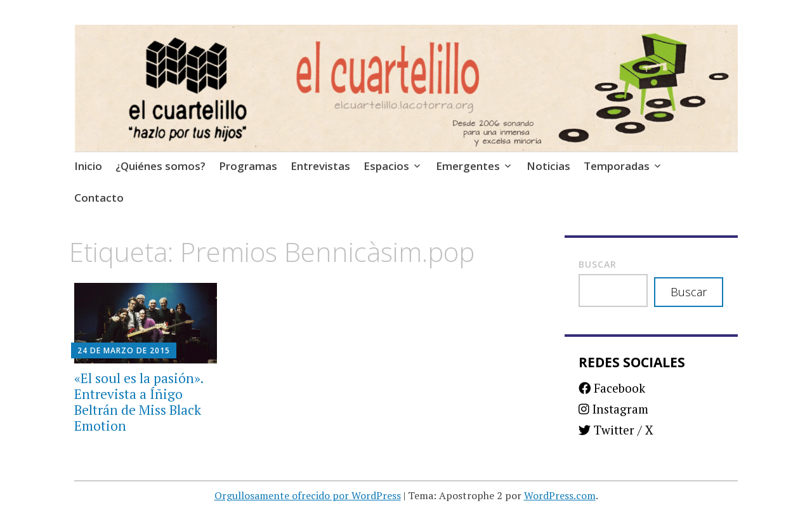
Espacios (386, 166)
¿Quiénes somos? (160, 166)
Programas (248, 166)
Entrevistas (320, 166)
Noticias (548, 166)
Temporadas (617, 166)
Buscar (598, 264)
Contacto (99, 198)
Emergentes (468, 166)
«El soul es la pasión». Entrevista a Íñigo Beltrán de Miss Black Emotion (139, 402)
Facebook (612, 388)
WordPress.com (560, 495)
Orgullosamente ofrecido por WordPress (308, 495)
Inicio (88, 166)
